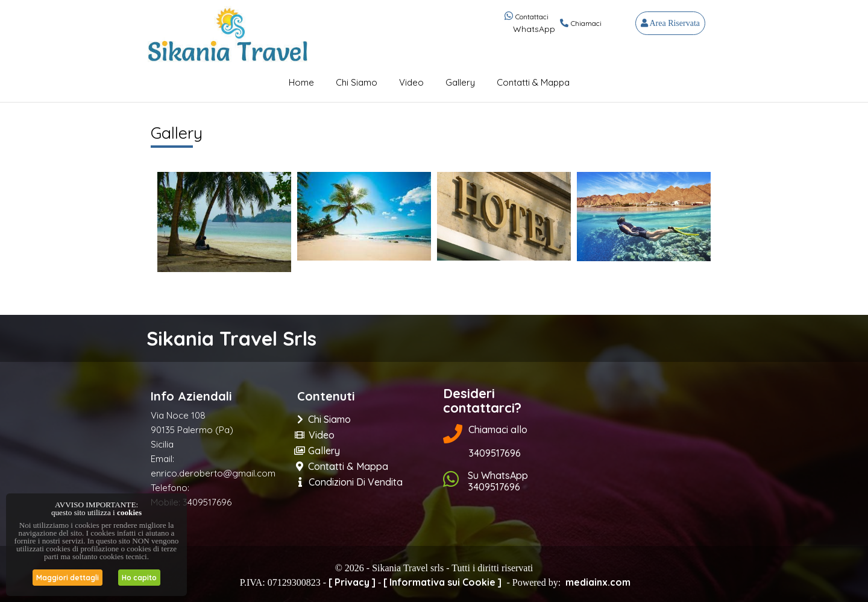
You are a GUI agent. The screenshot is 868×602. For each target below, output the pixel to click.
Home (301, 82)
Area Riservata (670, 23)
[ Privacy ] (352, 582)
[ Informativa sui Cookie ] (442, 582)
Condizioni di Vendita (351, 482)
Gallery (460, 82)
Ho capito (139, 578)
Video (411, 82)
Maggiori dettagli (68, 578)
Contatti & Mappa (533, 82)
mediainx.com (598, 582)
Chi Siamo (357, 82)
